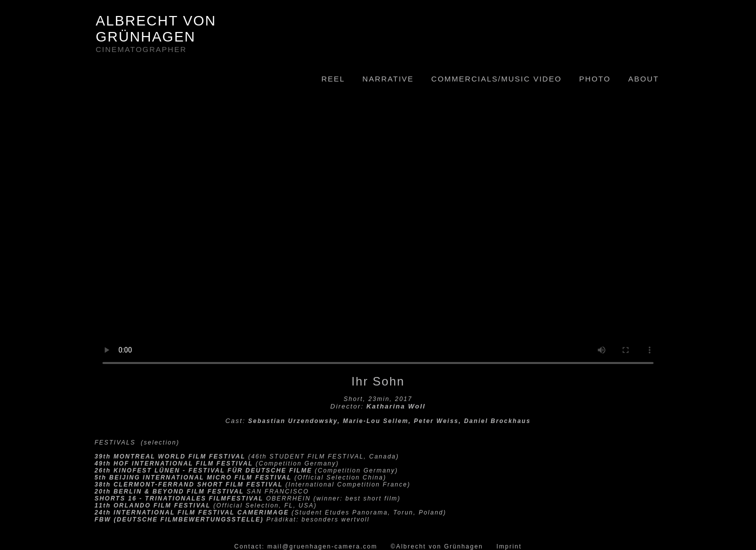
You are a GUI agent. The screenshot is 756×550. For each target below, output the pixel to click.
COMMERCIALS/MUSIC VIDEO (496, 79)
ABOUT (644, 79)
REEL (333, 79)
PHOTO (595, 79)
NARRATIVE (388, 79)
